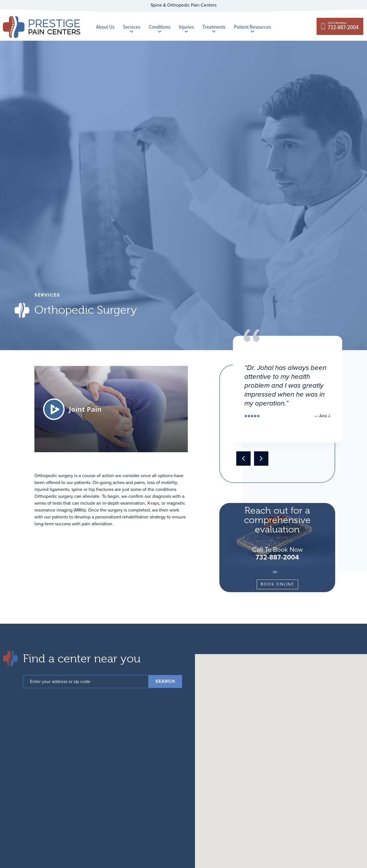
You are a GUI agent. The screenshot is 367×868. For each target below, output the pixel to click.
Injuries (186, 28)
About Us (105, 27)
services (47, 295)
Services (132, 28)
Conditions (160, 28)
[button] (243, 459)
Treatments (214, 28)
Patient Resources (252, 28)
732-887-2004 (277, 557)
